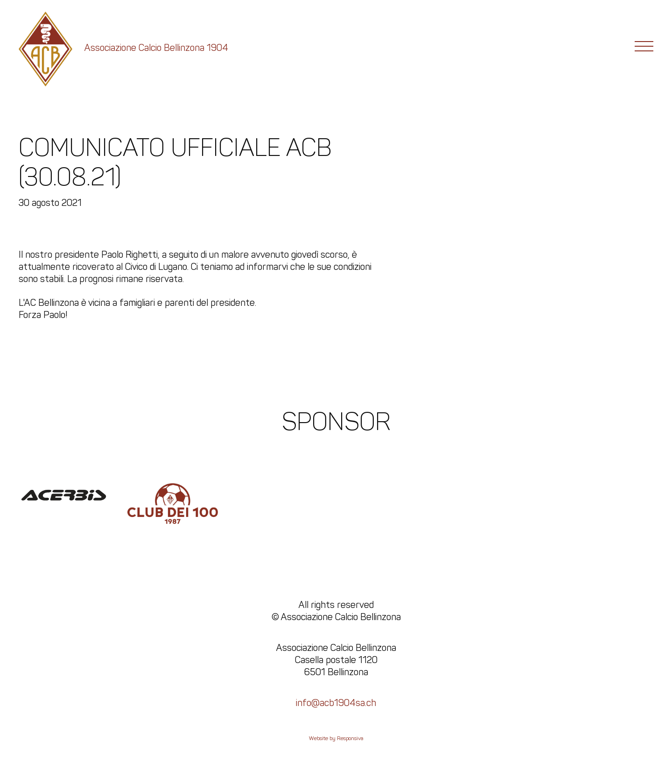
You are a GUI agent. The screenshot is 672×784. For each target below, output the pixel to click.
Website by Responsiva (336, 738)
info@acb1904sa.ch (336, 703)
